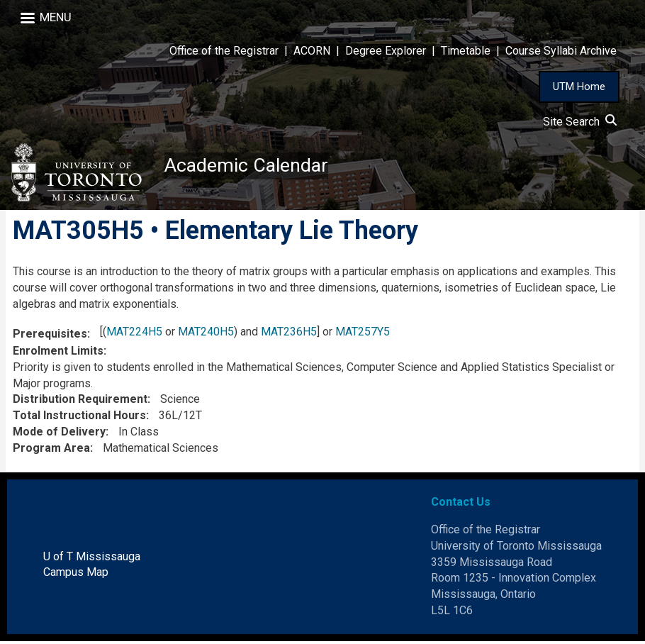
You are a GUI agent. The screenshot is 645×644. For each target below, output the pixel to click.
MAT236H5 (289, 334)
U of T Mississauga (92, 559)
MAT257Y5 (363, 334)
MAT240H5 (206, 334)
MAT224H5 (134, 334)
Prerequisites (50, 336)
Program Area (51, 451)
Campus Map (76, 575)
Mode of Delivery (59, 434)
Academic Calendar (249, 166)
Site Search (580, 122)
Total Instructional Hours (79, 418)
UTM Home (579, 87)
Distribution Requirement (80, 402)
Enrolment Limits (58, 354)
